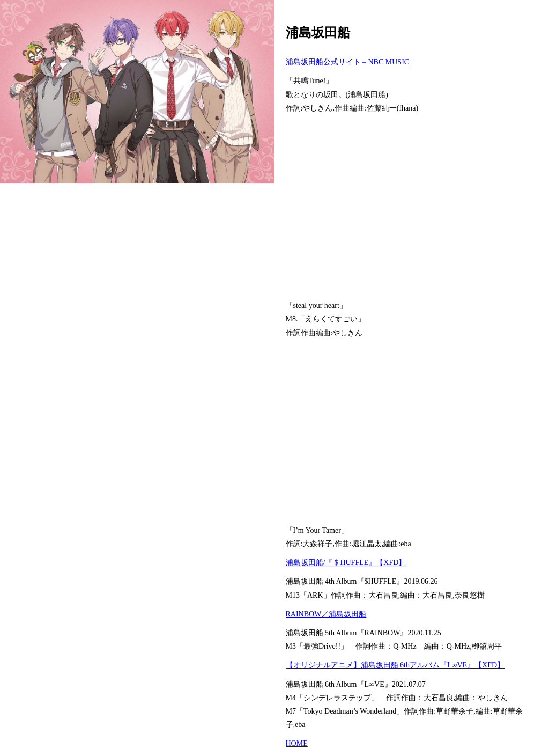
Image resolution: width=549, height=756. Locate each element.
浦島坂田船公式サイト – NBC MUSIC (348, 62)
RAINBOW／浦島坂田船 (326, 614)
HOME (297, 743)
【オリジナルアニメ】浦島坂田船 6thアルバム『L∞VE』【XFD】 (395, 665)
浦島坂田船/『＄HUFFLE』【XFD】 (346, 563)
